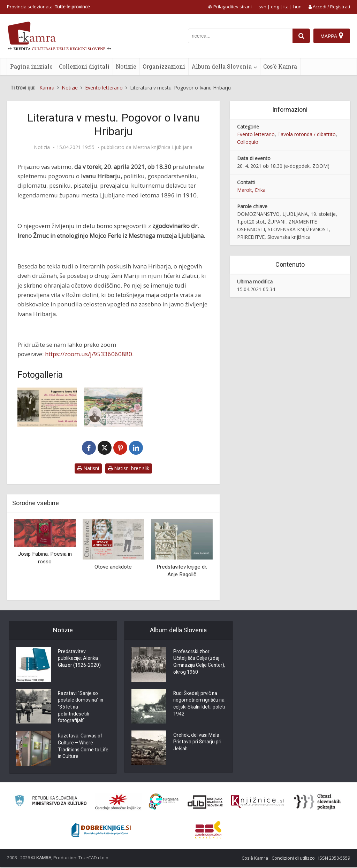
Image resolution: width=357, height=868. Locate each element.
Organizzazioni (164, 66)
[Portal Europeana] (164, 803)
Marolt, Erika (251, 190)
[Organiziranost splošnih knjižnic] (118, 803)
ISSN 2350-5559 (334, 859)
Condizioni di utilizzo (293, 859)
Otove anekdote (113, 567)
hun (297, 7)
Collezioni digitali (84, 66)
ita (286, 7)
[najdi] (301, 36)
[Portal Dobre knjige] (101, 831)
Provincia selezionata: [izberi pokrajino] (48, 7)
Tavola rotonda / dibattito (307, 134)
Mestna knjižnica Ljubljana (163, 147)
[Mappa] (332, 36)
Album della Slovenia (222, 66)
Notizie (126, 66)
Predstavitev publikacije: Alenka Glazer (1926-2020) (79, 659)
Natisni (88, 468)
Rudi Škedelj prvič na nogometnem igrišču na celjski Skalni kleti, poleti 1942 (196, 704)
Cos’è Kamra (280, 66)
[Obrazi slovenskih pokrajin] (317, 803)
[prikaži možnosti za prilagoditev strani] (230, 7)
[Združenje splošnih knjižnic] (208, 831)
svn (263, 7)
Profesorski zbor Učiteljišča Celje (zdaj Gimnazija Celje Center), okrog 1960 (196, 663)
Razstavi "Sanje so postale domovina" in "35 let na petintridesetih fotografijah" (81, 708)
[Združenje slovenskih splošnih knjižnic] (257, 803)
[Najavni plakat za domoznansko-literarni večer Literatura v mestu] (47, 407)
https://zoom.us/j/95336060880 (89, 354)
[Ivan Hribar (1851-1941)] (113, 407)
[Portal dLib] (205, 803)
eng (275, 7)
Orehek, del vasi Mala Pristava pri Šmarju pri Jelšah (197, 743)
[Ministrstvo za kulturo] (51, 803)
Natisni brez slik (129, 468)
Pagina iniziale (31, 66)
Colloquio (248, 142)
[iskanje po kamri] (240, 36)
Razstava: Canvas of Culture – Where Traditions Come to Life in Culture (83, 748)
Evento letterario (256, 134)
